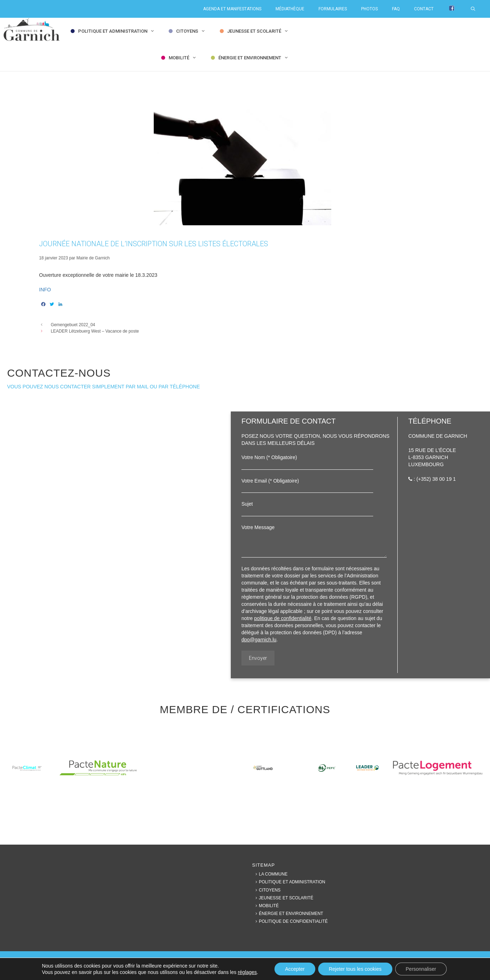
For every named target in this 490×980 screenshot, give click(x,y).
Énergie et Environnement (255, 58)
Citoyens (192, 31)
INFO (45, 290)
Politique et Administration (118, 31)
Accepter (295, 969)
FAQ (396, 9)
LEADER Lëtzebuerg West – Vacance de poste (95, 331)
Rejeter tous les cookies (355, 969)
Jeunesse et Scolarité (259, 31)
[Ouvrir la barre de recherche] (477, 9)
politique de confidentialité (283, 618)
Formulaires (333, 9)
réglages (247, 972)
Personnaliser (421, 969)
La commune (270, 874)
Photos (369, 9)
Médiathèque (290, 9)
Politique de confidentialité (290, 921)
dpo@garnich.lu (259, 640)
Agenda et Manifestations (232, 9)
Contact (424, 9)
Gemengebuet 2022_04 (73, 325)
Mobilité (184, 58)
